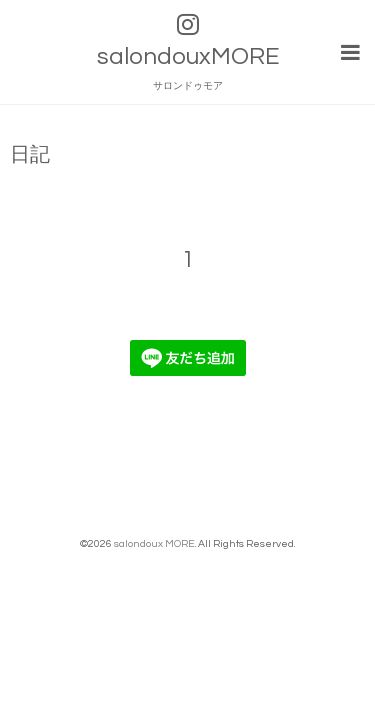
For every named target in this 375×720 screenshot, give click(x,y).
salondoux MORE (154, 540)
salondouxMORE (188, 56)
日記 (30, 152)
